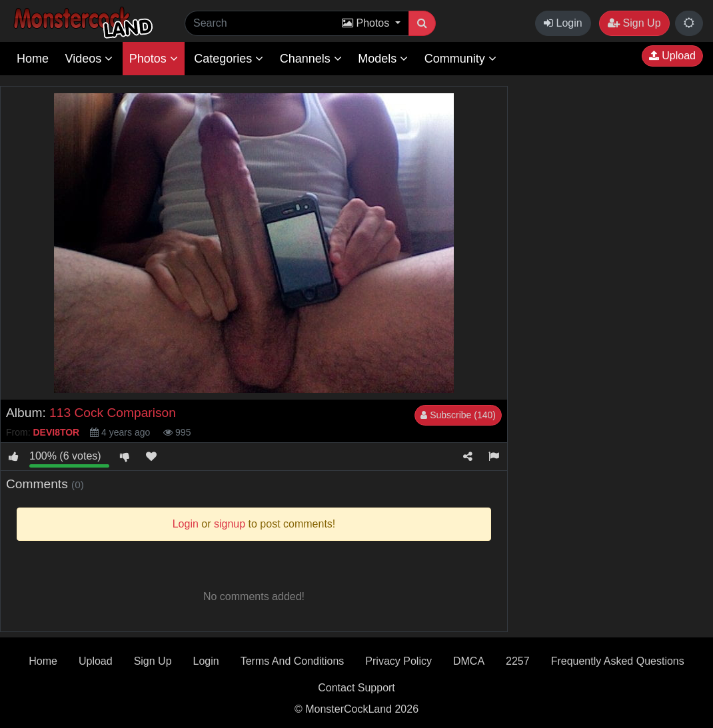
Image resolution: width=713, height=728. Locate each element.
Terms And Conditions (293, 661)
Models (383, 59)
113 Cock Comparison (113, 413)
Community (460, 59)
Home (33, 59)
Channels (311, 59)
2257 (518, 661)
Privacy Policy (398, 661)
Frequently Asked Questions (618, 661)
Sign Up (634, 23)
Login (563, 23)
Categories (229, 59)
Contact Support (356, 688)
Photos (154, 59)
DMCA (469, 661)
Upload (672, 56)
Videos (89, 59)
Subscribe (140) (458, 415)
